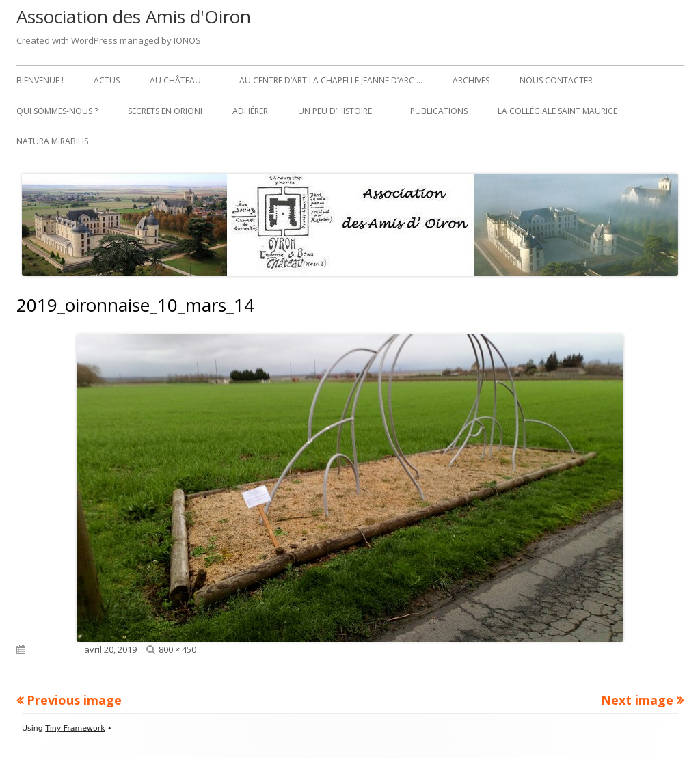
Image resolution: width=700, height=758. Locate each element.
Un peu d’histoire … (339, 111)
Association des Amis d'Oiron (134, 16)
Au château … (179, 80)
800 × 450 (177, 649)
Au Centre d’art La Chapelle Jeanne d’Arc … (331, 80)
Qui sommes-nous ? (57, 111)
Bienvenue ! (40, 80)
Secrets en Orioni (165, 111)
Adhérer (250, 111)
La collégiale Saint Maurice (557, 111)
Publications (439, 111)
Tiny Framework (75, 728)
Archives (471, 80)
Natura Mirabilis (52, 141)
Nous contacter (556, 80)
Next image (637, 700)
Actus (107, 80)
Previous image (74, 700)
